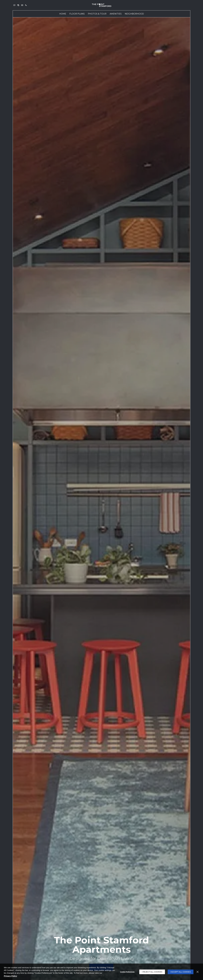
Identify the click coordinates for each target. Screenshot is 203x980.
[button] (14, 5)
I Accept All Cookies (181, 972)
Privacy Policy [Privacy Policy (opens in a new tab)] (10, 976)
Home (63, 14)
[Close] (198, 972)
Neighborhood (134, 14)
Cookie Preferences (127, 972)
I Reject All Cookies (152, 972)
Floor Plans (77, 14)
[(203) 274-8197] (26, 5)
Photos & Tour (97, 14)
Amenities (116, 14)
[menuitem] (63, 14)
